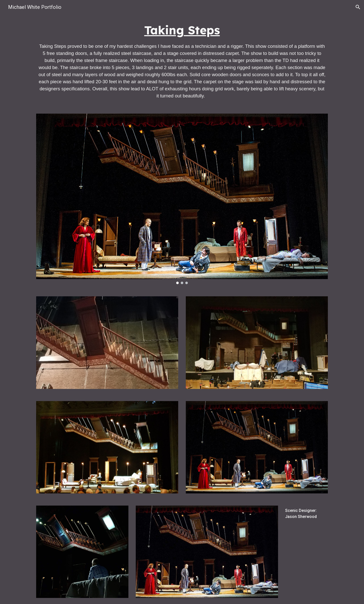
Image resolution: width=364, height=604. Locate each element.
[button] (358, 7)
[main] (182, 61)
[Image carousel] (182, 199)
